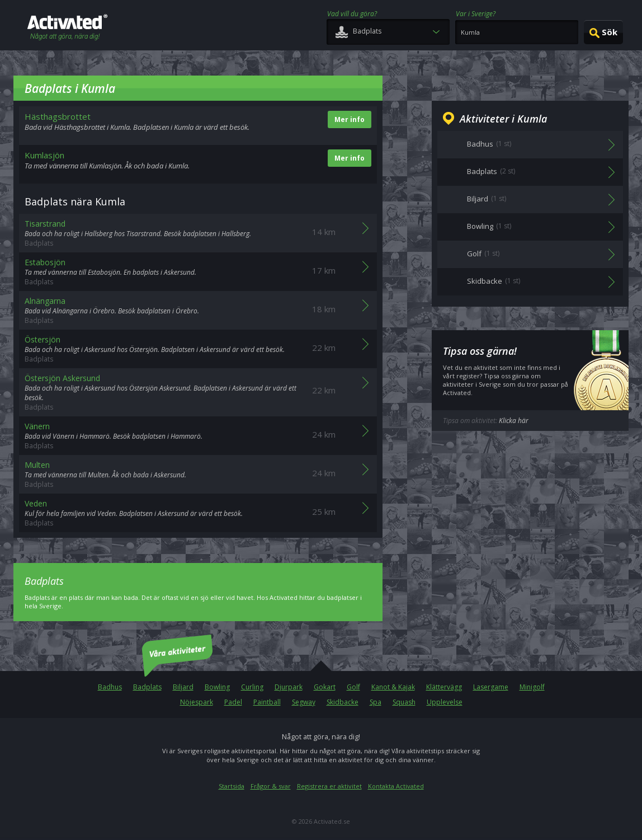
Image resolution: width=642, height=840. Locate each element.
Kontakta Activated (396, 786)
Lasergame (491, 687)
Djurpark (289, 687)
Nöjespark (197, 702)
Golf (353, 687)
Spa (376, 702)
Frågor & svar (271, 786)
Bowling (217, 687)
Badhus (110, 687)
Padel (233, 702)
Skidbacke (343, 702)
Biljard (183, 687)
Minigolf (532, 687)
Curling (252, 687)
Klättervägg (444, 687)
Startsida (232, 786)
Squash (404, 702)
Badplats (147, 687)
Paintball (267, 702)
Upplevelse (445, 702)
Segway (304, 702)
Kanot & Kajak (393, 687)
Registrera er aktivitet (329, 786)
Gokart (325, 687)
